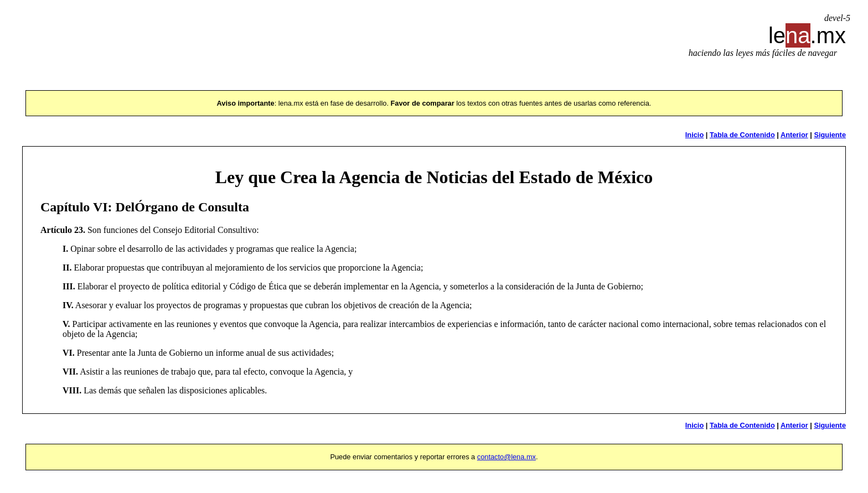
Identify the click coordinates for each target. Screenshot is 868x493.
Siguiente (830, 135)
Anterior (794, 135)
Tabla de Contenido (742, 135)
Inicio (694, 135)
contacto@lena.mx (507, 457)
